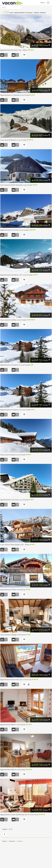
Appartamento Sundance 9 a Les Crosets (15, 365)
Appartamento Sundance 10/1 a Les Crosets (16, 275)
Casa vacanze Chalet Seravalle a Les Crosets (16, 185)
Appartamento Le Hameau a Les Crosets (15, 95)
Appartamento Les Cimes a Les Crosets (15, 230)
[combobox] (11, 8)
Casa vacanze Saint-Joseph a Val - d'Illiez (15, 545)
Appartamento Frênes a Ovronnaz (13, 590)
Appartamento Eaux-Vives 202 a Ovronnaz (16, 679)
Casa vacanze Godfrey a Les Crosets (13, 320)
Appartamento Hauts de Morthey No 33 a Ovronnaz (19, 815)
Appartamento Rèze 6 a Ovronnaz (13, 770)
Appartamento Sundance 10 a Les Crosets (16, 410)
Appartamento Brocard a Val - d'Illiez (14, 50)
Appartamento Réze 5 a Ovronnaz (13, 724)
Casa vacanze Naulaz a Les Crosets (13, 455)
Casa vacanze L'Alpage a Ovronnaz (13, 635)
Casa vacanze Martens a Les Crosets (13, 140)
